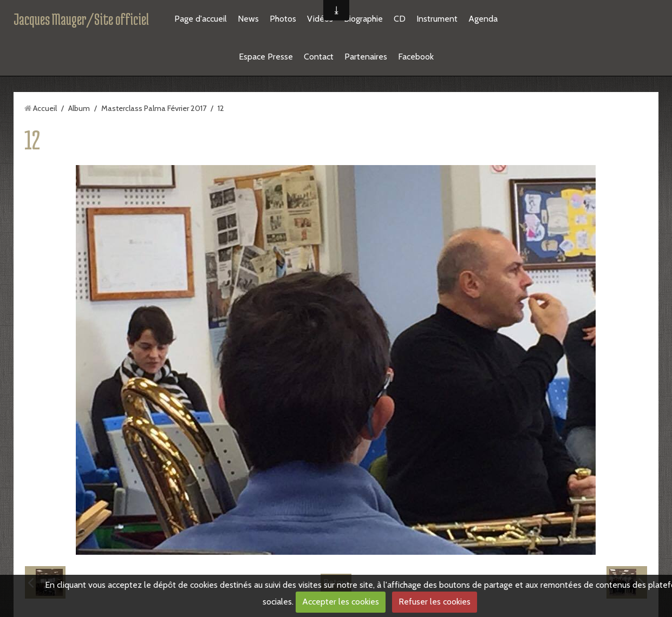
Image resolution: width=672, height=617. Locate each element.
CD (400, 19)
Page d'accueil (201, 19)
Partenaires (366, 57)
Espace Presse (266, 57)
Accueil (45, 108)
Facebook (416, 57)
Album (79, 108)
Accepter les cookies (341, 602)
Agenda (483, 19)
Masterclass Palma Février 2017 (154, 108)
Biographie (363, 19)
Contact (319, 57)
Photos (283, 19)
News (248, 19)
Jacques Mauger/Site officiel (81, 19)
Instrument (437, 19)
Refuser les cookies (435, 602)
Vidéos (320, 19)
